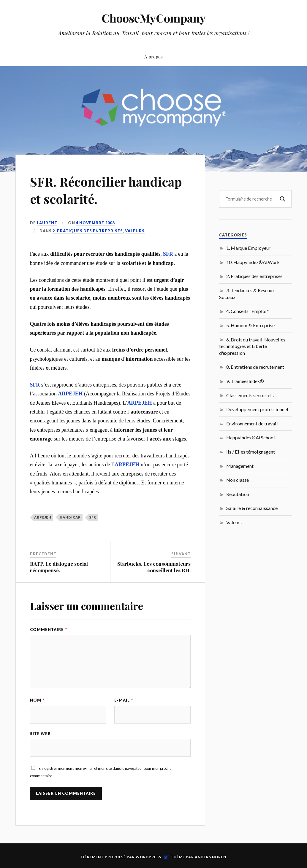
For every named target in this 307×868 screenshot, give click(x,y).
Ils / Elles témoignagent (251, 452)
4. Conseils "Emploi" (247, 311)
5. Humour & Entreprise (250, 325)
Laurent (47, 223)
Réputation (238, 494)
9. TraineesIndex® (245, 381)
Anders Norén (211, 857)
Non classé (238, 480)
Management (240, 466)
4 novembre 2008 (95, 223)
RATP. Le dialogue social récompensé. (59, 567)
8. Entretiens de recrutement (255, 367)
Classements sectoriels (250, 395)
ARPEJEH (43, 517)
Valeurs (135, 231)
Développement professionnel (257, 409)
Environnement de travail (252, 423)
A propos (153, 57)
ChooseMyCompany (154, 18)
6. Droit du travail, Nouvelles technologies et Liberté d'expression (252, 346)
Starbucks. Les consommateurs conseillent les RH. (154, 567)
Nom (37, 700)
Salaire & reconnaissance (252, 508)
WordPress (148, 857)
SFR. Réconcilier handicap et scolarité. (110, 190)
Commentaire (49, 629)
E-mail (124, 700)
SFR (93, 517)
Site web (40, 734)
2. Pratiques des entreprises (88, 231)
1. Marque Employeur (248, 248)
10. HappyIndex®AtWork (253, 262)
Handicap (70, 517)
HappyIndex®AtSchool (251, 437)
